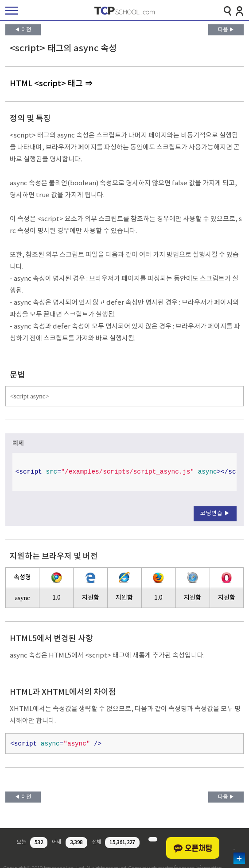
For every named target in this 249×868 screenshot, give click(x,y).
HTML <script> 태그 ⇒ (51, 84)
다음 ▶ (226, 30)
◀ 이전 (23, 30)
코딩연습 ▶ (215, 514)
